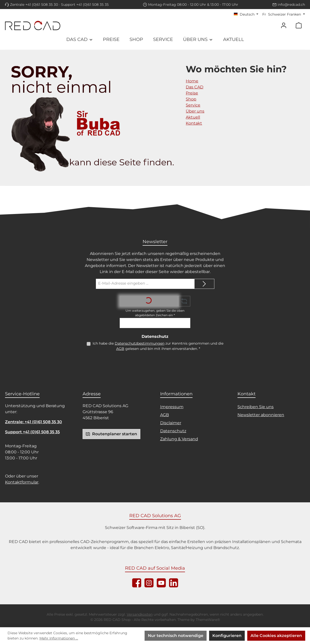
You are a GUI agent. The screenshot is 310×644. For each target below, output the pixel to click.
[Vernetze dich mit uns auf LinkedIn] (174, 583)
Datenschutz (173, 431)
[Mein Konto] (284, 25)
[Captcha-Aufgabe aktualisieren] (184, 301)
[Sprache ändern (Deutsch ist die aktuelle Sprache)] (246, 14)
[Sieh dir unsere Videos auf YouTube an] (161, 583)
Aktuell (193, 117)
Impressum (172, 407)
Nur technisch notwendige (176, 636)
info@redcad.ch (291, 5)
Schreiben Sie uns (256, 407)
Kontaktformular (22, 482)
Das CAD (195, 87)
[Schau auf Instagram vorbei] (149, 583)
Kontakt (194, 123)
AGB (120, 349)
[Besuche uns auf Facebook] (137, 583)
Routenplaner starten (111, 434)
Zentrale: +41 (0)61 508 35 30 (34, 422)
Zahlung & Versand (179, 439)
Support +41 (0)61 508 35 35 (85, 5)
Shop (191, 99)
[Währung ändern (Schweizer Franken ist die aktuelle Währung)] (284, 14)
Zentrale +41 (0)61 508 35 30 (34, 5)
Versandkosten (140, 614)
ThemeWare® (208, 620)
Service (193, 105)
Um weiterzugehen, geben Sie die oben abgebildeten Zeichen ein (155, 313)
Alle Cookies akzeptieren (276, 636)
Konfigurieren (227, 636)
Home (192, 81)
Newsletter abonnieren (261, 415)
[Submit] (204, 284)
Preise (192, 93)
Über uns (195, 111)
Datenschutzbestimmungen (140, 343)
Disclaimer (171, 423)
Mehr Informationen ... (59, 638)
